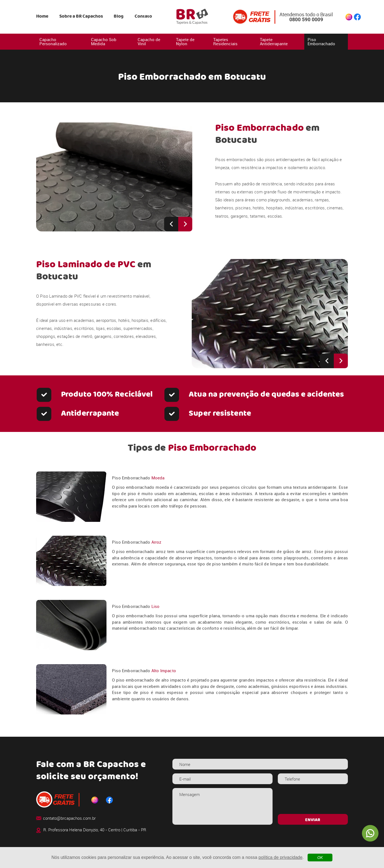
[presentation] (313, 799)
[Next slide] (185, 224)
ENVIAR (313, 820)
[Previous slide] (171, 224)
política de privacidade (280, 857)
